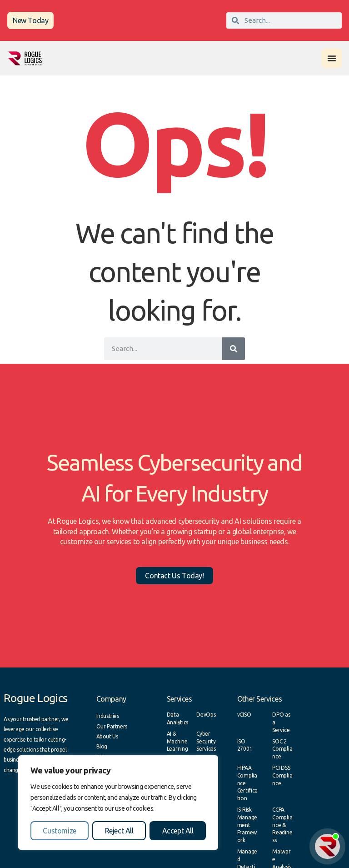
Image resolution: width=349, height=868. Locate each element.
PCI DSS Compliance (282, 775)
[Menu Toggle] (332, 58)
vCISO (244, 715)
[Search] (234, 349)
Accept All (178, 831)
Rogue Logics (36, 698)
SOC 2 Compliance (282, 749)
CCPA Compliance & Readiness (282, 825)
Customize (59, 831)
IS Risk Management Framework (247, 825)
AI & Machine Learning (177, 741)
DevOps (206, 715)
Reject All (119, 831)
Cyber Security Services (206, 741)
